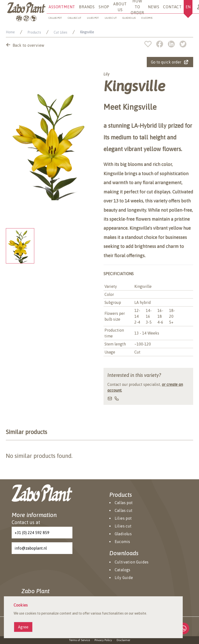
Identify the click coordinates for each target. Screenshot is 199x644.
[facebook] (162, 44)
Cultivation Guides (132, 562)
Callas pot (55, 18)
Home (10, 32)
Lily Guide (124, 578)
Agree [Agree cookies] (23, 627)
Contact (172, 7)
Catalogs (123, 570)
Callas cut (75, 18)
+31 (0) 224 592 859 (32, 533)
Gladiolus (129, 18)
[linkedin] (174, 44)
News (154, 7)
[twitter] (183, 44)
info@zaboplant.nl (31, 548)
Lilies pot (93, 18)
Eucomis (147, 18)
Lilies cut (111, 18)
